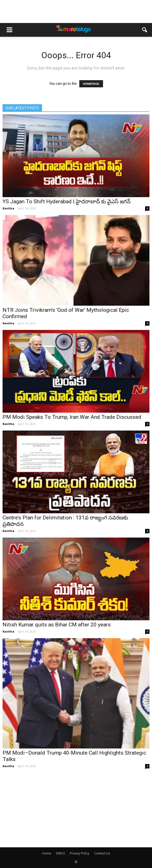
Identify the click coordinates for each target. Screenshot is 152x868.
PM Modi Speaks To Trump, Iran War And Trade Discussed (72, 417)
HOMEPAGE (91, 84)
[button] (145, 30)
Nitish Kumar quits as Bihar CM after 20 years (57, 625)
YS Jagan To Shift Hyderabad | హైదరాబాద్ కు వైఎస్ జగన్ (67, 201)
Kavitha (8, 208)
